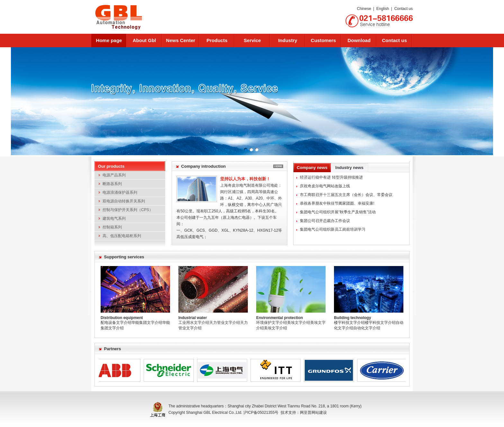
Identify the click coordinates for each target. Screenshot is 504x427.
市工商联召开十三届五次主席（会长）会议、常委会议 (346, 195)
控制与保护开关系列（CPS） (128, 210)
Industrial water (193, 318)
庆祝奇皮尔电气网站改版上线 (325, 186)
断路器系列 (112, 184)
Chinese (364, 9)
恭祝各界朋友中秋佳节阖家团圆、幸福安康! (337, 203)
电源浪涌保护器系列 (120, 192)
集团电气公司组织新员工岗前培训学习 (333, 229)
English (383, 9)
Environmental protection (279, 318)
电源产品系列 (114, 175)
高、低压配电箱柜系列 (122, 236)
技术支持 (288, 413)
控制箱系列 (112, 227)
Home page (109, 40)
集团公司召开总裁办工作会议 (325, 221)
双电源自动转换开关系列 (124, 201)
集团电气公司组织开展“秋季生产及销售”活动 (338, 212)
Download (359, 40)
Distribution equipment (122, 318)
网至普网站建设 (313, 413)
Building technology (352, 318)
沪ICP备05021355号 (261, 413)
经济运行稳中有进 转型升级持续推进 (331, 177)
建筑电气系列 (114, 218)
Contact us (404, 9)
